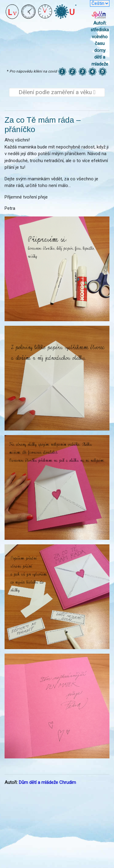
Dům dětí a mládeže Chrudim (47, 782)
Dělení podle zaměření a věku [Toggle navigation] (57, 92)
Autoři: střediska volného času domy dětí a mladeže (100, 44)
